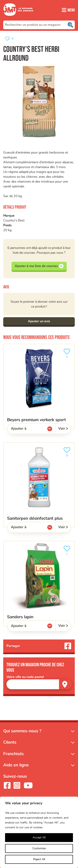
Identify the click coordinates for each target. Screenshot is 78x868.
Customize (39, 848)
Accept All (39, 838)
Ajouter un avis (39, 321)
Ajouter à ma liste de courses (39, 266)
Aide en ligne (16, 765)
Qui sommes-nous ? (22, 731)
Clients (10, 742)
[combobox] (39, 25)
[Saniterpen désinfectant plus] (39, 485)
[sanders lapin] (39, 584)
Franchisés (13, 754)
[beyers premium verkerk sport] (39, 386)
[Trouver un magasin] (65, 684)
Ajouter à (27, 430)
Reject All (39, 859)
